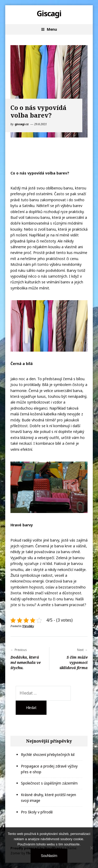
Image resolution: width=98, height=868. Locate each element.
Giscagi (49, 13)
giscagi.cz (22, 124)
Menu (52, 29)
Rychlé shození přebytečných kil (48, 755)
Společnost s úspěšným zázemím (49, 783)
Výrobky (28, 626)
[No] (91, 848)
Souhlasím (49, 856)
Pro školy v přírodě (37, 812)
